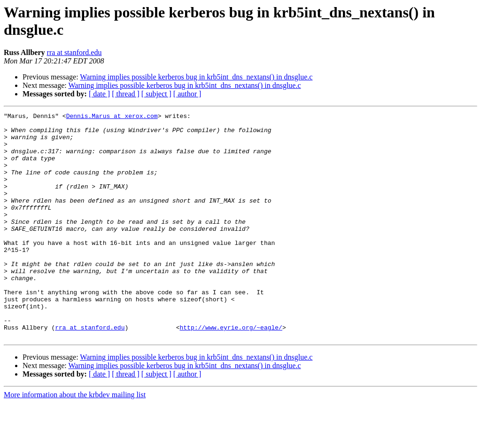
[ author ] (187, 94)
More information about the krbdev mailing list (75, 440)
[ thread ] (126, 94)
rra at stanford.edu (74, 52)
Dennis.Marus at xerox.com (112, 117)
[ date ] (99, 94)
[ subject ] (156, 94)
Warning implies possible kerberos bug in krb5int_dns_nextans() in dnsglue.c (196, 77)
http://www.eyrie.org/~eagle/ (231, 371)
